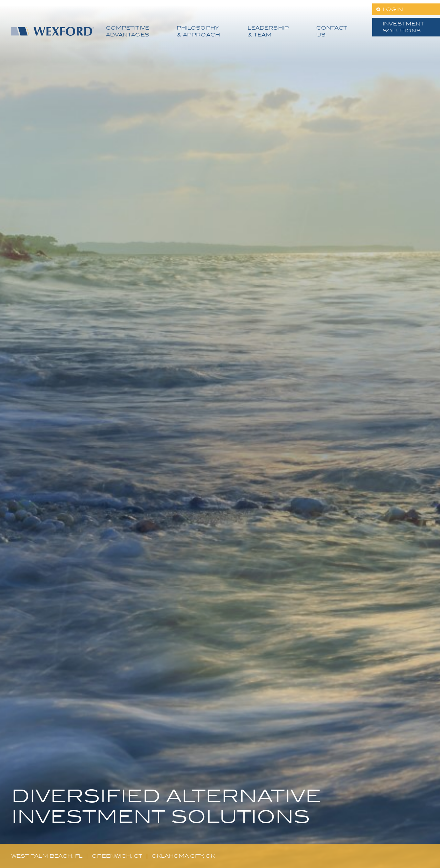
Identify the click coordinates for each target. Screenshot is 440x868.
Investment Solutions (403, 27)
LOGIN (393, 9)
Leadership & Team (268, 31)
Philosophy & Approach (198, 31)
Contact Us (332, 31)
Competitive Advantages (128, 31)
